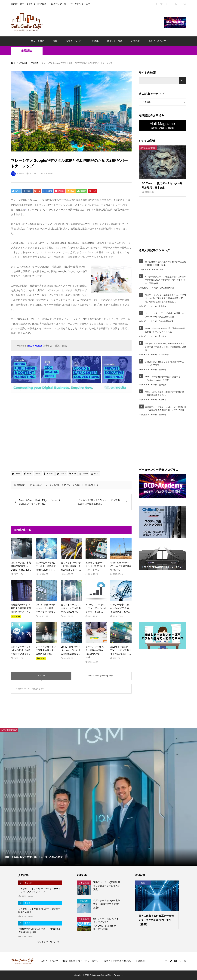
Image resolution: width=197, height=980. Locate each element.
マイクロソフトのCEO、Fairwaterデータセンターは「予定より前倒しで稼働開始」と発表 (166, 347)
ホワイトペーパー (74, 41)
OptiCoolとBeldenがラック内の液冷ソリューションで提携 (165, 363)
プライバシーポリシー (89, 961)
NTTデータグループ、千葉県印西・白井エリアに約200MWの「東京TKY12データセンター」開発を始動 (165, 280)
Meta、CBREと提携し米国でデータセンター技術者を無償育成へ (165, 393)
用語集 (95, 41)
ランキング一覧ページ (48, 942)
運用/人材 (162, 306)
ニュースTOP (38, 41)
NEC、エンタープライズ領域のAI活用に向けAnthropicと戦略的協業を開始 (165, 315)
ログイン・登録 (115, 41)
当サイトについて (157, 41)
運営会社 (142, 961)
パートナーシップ (48, 485)
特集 (55, 41)
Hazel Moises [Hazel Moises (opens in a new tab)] (35, 346)
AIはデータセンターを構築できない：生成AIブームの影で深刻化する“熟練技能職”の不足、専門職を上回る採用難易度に (165, 298)
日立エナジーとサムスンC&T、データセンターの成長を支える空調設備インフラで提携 (166, 408)
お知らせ (135, 41)
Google (36, 485)
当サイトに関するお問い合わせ (119, 961)
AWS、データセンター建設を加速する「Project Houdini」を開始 (163, 378)
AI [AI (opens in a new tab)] (26, 210)
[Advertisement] (103, 22)
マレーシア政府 (74, 485)
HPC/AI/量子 (164, 355)
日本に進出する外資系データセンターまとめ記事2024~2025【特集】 (166, 263)
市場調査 (27, 51)
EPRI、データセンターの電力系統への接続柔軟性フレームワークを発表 (165, 330)
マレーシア (61, 485)
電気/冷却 (162, 336)
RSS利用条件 (68, 961)
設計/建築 (162, 385)
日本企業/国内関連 (167, 288)
